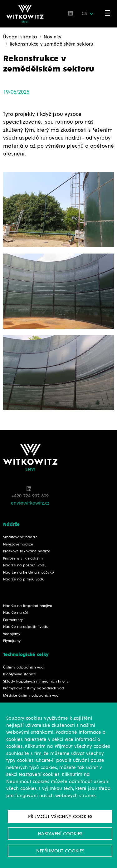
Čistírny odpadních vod (23, 668)
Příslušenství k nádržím (23, 559)
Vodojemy (12, 634)
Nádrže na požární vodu (25, 565)
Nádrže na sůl (15, 613)
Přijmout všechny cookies (60, 816)
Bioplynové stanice (19, 674)
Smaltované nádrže (20, 537)
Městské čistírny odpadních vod (31, 696)
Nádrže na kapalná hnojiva (28, 606)
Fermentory (13, 620)
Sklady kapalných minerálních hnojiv (36, 682)
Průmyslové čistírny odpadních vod (34, 688)
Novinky (53, 37)
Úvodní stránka (20, 37)
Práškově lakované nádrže (27, 551)
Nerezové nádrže (18, 545)
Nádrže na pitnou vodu (24, 579)
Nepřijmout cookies (60, 851)
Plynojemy (12, 641)
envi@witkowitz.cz (30, 503)
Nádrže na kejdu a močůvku (29, 573)
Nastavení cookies (60, 834)
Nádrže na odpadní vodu (26, 627)
